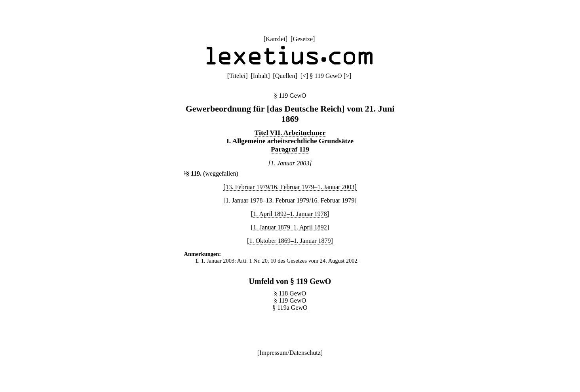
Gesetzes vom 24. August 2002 (322, 261)
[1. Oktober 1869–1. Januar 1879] (290, 241)
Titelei (237, 76)
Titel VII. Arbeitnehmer (290, 133)
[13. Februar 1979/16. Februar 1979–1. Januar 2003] (290, 187)
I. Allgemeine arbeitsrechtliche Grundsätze (290, 141)
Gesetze (303, 39)
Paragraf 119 (290, 149)
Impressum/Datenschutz (290, 353)
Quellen (285, 76)
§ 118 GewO (290, 293)
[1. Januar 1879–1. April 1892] (290, 227)
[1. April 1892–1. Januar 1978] (290, 214)
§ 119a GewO (290, 308)
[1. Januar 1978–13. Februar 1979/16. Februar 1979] (290, 200)
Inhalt (260, 76)
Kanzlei (276, 39)
